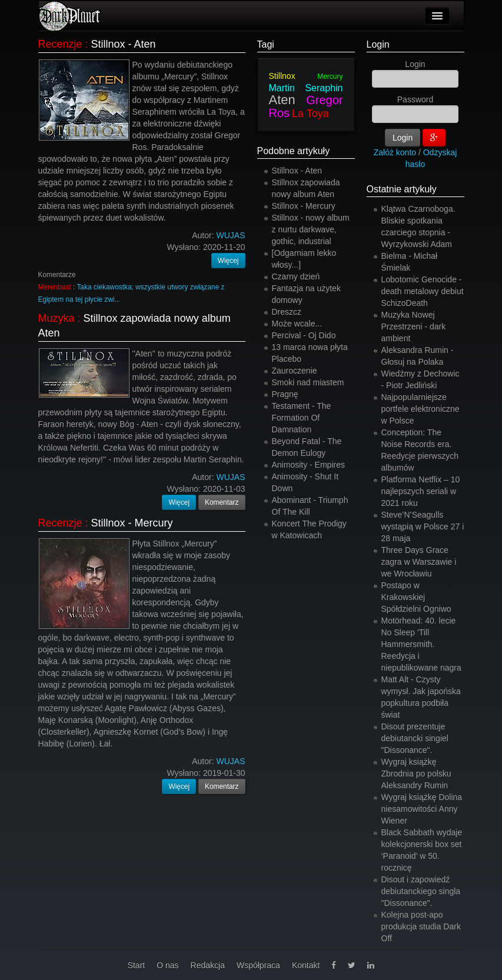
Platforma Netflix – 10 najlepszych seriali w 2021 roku (421, 491)
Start (137, 965)
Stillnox (282, 76)
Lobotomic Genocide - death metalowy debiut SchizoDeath (423, 291)
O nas (167, 965)
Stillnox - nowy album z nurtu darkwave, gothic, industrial (311, 229)
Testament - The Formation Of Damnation (302, 418)
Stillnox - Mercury (132, 523)
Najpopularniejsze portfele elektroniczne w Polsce (420, 409)
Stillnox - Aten (124, 44)
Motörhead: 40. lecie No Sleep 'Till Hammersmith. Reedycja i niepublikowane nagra (421, 644)
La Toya (310, 114)
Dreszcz (287, 312)
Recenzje (60, 44)
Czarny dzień (296, 276)
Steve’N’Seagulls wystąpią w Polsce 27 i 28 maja (423, 526)
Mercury (330, 76)
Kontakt (306, 965)
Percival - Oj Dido (304, 335)
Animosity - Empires (308, 465)
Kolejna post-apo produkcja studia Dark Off (421, 926)
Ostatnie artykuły (402, 189)
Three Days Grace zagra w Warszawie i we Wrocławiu (419, 562)
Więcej (228, 261)
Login (378, 44)
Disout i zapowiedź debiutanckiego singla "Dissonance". (421, 891)
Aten (282, 100)
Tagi (266, 44)
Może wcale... (297, 324)
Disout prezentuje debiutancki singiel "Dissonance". (415, 738)
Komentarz (222, 502)
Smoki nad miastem (308, 382)
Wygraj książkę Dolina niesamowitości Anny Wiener (422, 809)
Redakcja (208, 965)
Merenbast (55, 287)
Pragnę (285, 394)
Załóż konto (395, 152)
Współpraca (258, 965)
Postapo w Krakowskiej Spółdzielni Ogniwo (416, 597)
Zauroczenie (295, 371)
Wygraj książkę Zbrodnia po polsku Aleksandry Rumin (416, 774)
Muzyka (56, 318)
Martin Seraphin (306, 88)
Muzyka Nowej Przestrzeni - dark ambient (414, 326)
